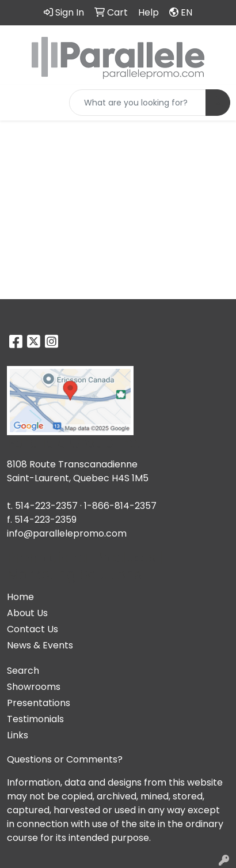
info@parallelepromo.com (67, 533)
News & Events (40, 645)
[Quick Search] (138, 103)
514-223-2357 (46, 506)
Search (23, 671)
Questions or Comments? (65, 759)
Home (20, 597)
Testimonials (35, 719)
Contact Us (33, 629)
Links (18, 735)
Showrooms (34, 687)
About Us (27, 613)
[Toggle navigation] (18, 103)
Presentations (39, 703)
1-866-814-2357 (120, 506)
